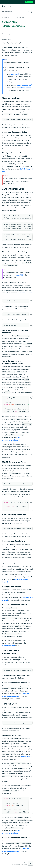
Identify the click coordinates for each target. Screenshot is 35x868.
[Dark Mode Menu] (31, 12)
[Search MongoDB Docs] (26, 12)
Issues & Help (15, 74)
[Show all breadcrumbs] (12, 17)
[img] (4, 43)
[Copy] (31, 301)
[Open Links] (32, 6)
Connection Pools (9, 646)
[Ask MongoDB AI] (28, 12)
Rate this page (6, 39)
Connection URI (17, 275)
